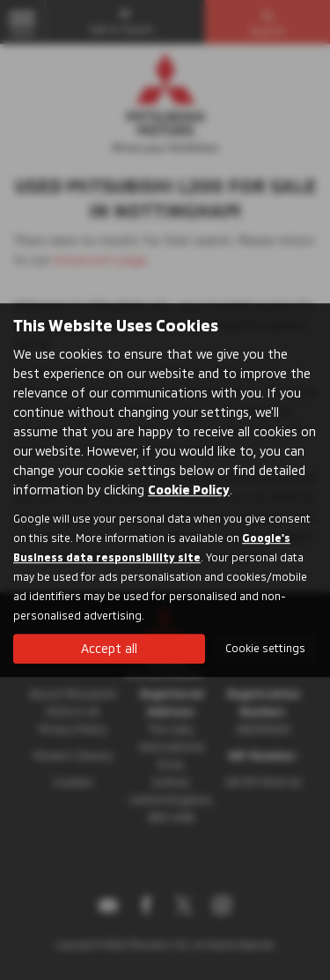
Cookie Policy (189, 490)
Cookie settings (265, 648)
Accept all (109, 648)
